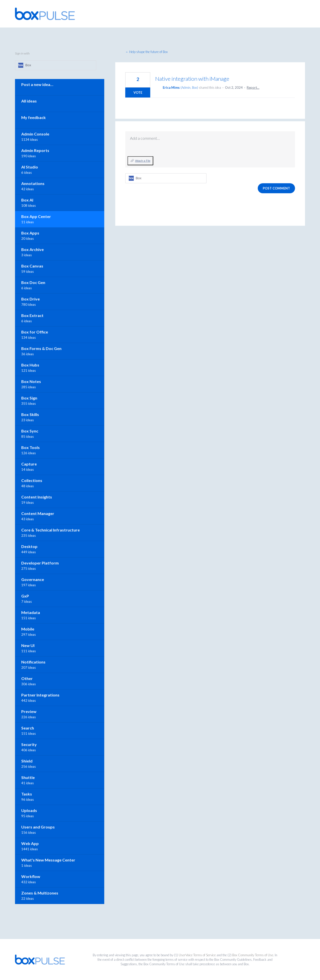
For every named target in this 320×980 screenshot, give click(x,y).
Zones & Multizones (40, 893)
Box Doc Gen (33, 282)
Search (28, 728)
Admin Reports (35, 150)
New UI (28, 645)
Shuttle (28, 777)
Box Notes (31, 381)
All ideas (29, 101)
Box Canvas (32, 266)
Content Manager (38, 513)
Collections (32, 480)
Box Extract (32, 315)
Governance (33, 579)
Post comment (276, 188)
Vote (138, 92)
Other (27, 678)
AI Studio (30, 167)
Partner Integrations (40, 695)
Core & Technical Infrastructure (50, 530)
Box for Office (35, 332)
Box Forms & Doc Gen (41, 348)
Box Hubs (30, 365)
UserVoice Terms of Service (197, 955)
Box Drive (30, 299)
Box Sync (30, 431)
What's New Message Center (48, 860)
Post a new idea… (37, 84)
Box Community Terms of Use (253, 955)
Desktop (29, 546)
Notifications (33, 662)
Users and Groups (38, 827)
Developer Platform (40, 563)
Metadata (31, 612)
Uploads (29, 810)
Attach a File (143, 161)
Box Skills (30, 414)
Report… (253, 87)
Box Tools (30, 447)
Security (29, 744)
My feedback (33, 117)
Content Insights (37, 497)
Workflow (31, 876)
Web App (30, 843)
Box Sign (29, 398)
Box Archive (32, 249)
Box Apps (30, 233)
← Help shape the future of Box (146, 52)
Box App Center (36, 216)
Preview (29, 711)
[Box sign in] (166, 178)
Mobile (28, 629)
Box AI (27, 200)
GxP (25, 596)
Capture (29, 464)
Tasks (27, 794)
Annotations (33, 183)
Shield (27, 761)
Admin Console (35, 134)
